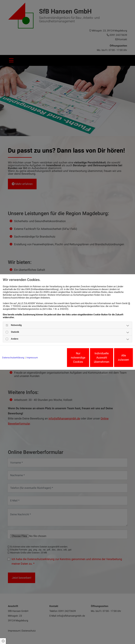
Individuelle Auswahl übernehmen (83, 359)
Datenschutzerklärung (13, 348)
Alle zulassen (117, 359)
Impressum (32, 348)
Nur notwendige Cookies (50, 359)
